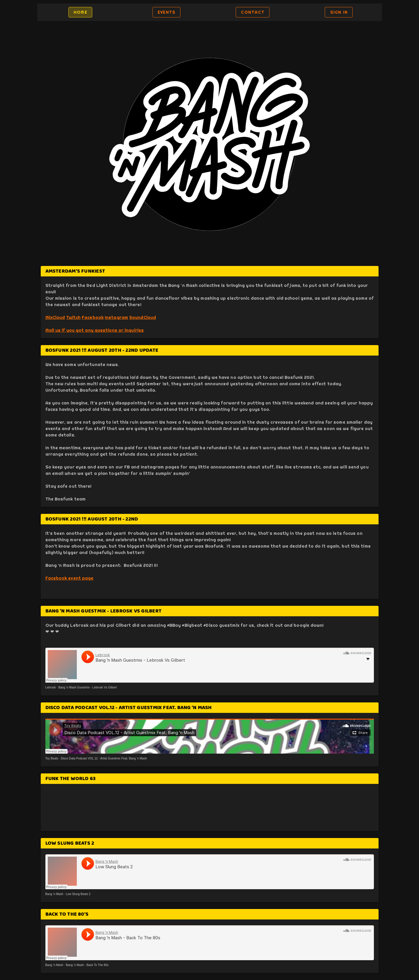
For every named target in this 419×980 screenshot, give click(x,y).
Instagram (116, 317)
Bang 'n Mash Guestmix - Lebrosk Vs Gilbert (87, 687)
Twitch (73, 317)
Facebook (93, 317)
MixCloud (55, 317)
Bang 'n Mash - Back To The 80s (87, 965)
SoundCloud (143, 317)
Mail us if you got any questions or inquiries (95, 330)
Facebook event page (70, 578)
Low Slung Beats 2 (78, 894)
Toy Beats (52, 758)
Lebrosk (51, 687)
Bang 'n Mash (54, 894)
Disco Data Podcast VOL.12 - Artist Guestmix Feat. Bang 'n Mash (104, 758)
